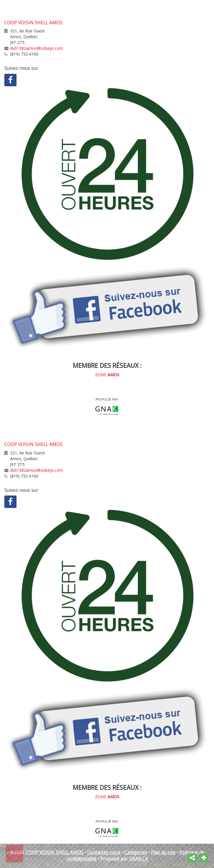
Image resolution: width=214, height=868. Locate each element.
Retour (15, 853)
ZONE (107, 375)
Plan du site (163, 853)
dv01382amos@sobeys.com (37, 48)
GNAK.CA (138, 859)
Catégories (136, 853)
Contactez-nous (104, 853)
